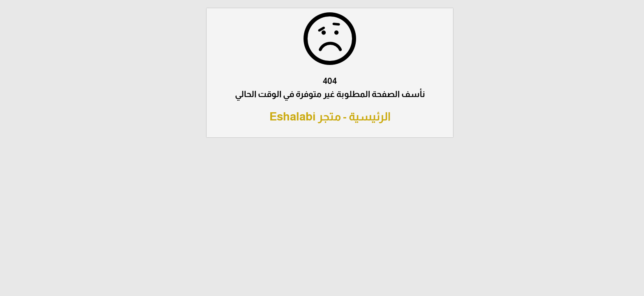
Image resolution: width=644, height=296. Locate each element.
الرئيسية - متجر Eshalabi (322, 117)
